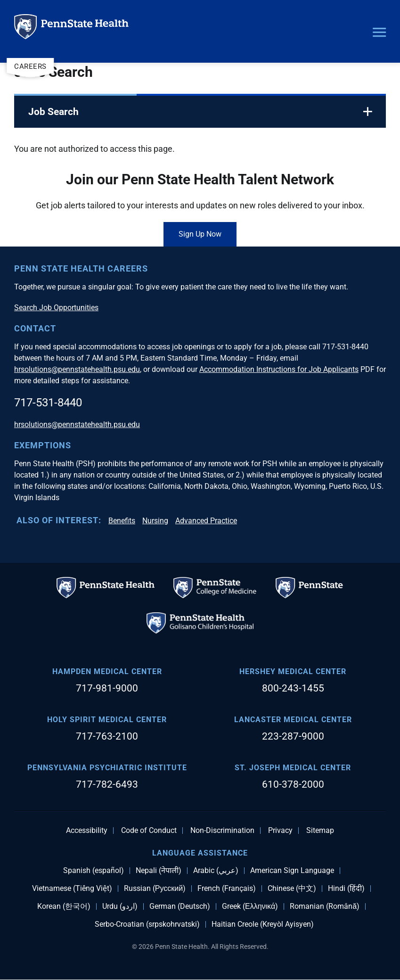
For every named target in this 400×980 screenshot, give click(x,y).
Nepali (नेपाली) (159, 871)
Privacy (280, 831)
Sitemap (320, 831)
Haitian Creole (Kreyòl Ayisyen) (263, 924)
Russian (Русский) (155, 889)
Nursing (155, 521)
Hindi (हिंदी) (346, 889)
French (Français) (227, 889)
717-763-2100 (107, 736)
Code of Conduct (149, 831)
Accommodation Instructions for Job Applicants (279, 369)
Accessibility (87, 831)
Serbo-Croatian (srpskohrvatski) (147, 924)
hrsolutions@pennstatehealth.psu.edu (77, 369)
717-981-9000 (107, 688)
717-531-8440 (48, 403)
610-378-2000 (293, 784)
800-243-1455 (293, 688)
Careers (30, 66)
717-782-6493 (107, 784)
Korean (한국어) (64, 906)
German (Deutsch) (180, 906)
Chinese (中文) (292, 889)
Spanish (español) (94, 871)
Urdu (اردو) (120, 906)
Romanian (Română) (325, 906)
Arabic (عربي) (216, 871)
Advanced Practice (206, 521)
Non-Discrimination (222, 831)
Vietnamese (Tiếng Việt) (72, 889)
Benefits (122, 521)
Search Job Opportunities (56, 308)
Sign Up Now (200, 234)
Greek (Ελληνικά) (250, 906)
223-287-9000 (293, 736)
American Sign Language (292, 871)
